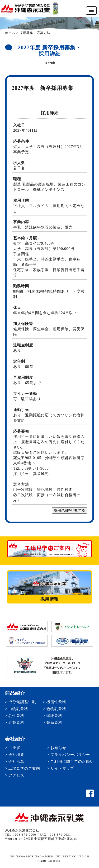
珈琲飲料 (54, 716)
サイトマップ (62, 768)
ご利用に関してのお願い (72, 762)
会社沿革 (16, 762)
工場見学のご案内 (24, 768)
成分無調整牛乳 (22, 702)
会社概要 (16, 755)
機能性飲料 (56, 702)
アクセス (16, 775)
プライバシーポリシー (70, 755)
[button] (91, 11)
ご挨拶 (14, 748)
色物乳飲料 (56, 709)
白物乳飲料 (18, 709)
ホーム (10, 33)
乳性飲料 (16, 716)
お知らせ (58, 748)
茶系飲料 (54, 723)
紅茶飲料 (16, 723)
